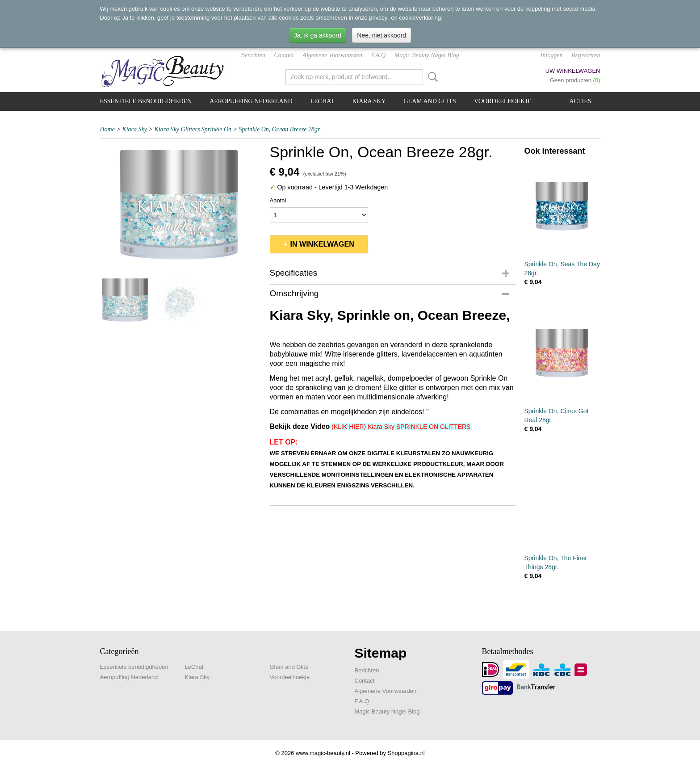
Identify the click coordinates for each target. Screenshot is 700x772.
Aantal (278, 200)
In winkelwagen (322, 244)
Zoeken (431, 77)
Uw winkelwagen (573, 71)
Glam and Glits (430, 101)
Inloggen (552, 55)
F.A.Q (378, 55)
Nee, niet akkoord (381, 35)
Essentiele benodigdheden (146, 101)
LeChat (323, 101)
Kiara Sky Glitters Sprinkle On (193, 129)
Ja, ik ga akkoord (318, 35)
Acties (581, 101)
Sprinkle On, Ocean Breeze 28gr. (280, 129)
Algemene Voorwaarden (332, 55)
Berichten (253, 55)
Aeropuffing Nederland (251, 101)
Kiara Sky (369, 101)
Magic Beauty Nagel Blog (427, 55)
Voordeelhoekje (503, 101)
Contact (284, 55)
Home (107, 129)
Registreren (586, 55)
